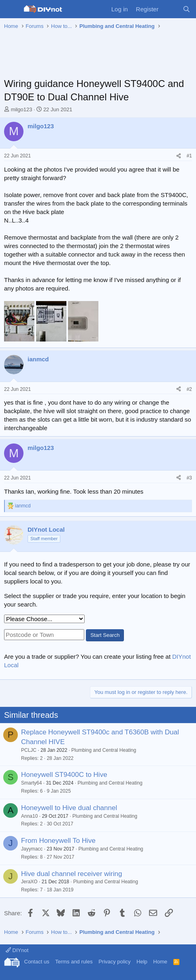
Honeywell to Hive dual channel (69, 808)
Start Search (105, 635)
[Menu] (11, 9)
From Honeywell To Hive (58, 841)
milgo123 (22, 109)
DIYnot (17, 950)
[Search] (186, 9)
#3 (189, 478)
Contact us (37, 962)
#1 (189, 156)
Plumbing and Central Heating (104, 750)
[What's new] (170, 9)
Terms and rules (74, 962)
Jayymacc (32, 849)
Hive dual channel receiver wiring (71, 874)
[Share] (179, 156)
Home (160, 962)
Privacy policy (114, 962)
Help (142, 962)
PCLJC (29, 750)
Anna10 (29, 816)
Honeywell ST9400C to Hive (64, 775)
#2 (189, 389)
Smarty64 (31, 783)
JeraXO (29, 882)
